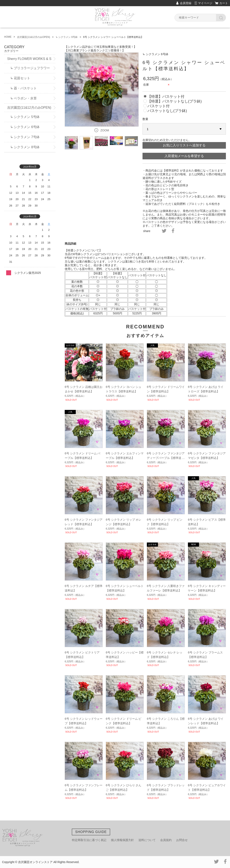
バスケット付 (159, 106)
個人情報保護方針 (122, 840)
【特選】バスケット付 (166, 97)
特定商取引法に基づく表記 (89, 840)
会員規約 (166, 840)
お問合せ (182, 840)
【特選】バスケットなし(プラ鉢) (175, 101)
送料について (147, 840)
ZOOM (105, 130)
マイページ (205, 3)
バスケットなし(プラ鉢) (167, 111)
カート (224, 3)
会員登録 (186, 3)
